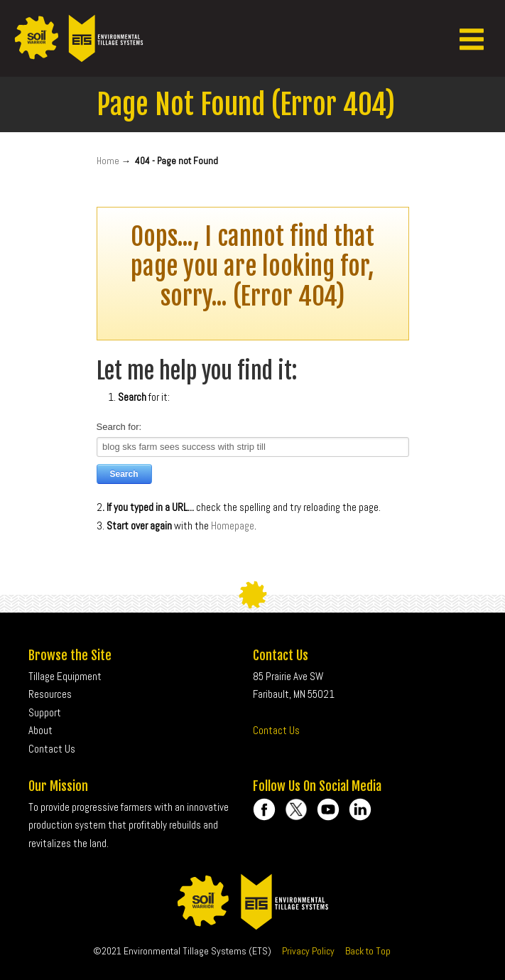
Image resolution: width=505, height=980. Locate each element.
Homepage (233, 526)
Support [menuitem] (45, 712)
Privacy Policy (308, 951)
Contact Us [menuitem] (52, 749)
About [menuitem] (40, 730)
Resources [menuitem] (50, 694)
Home (108, 161)
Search (124, 474)
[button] (472, 38)
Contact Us (276, 730)
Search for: (119, 427)
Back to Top (368, 951)
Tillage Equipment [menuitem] (65, 676)
